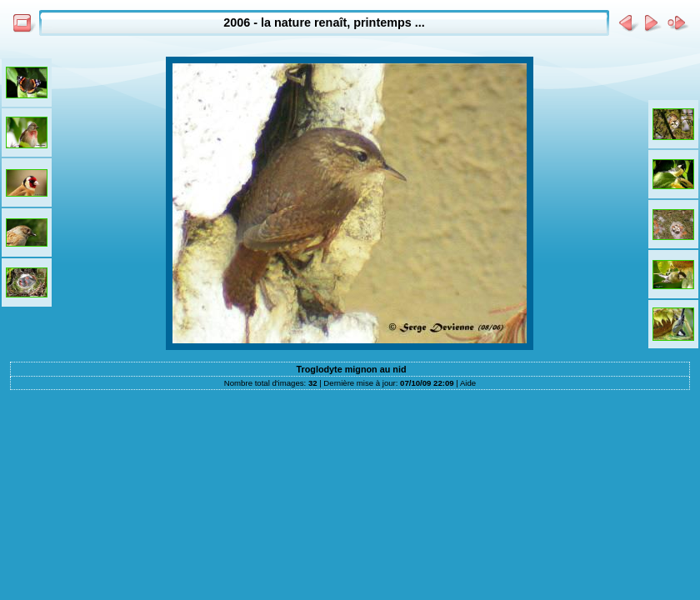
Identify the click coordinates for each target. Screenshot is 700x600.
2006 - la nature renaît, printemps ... (324, 22)
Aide (468, 383)
